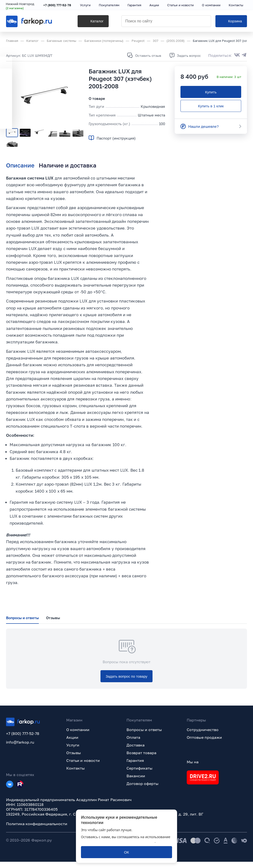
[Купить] (211, 92)
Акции (72, 744)
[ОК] (126, 852)
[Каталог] (89, 22)
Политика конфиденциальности (37, 830)
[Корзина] (231, 22)
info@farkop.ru (20, 748)
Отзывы (74, 759)
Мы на (193, 768)
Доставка (136, 751)
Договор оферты (143, 790)
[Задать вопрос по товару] (126, 682)
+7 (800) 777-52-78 (57, 5)
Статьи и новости (83, 767)
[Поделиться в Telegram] (244, 55)
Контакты (76, 774)
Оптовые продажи (204, 744)
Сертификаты (140, 774)
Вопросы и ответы (144, 736)
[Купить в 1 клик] (211, 106)
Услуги (73, 751)
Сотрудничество (203, 736)
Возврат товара (141, 759)
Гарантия (135, 767)
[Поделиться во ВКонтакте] (237, 55)
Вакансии (136, 782)
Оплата (133, 744)
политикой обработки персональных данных (118, 841)
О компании (78, 736)
